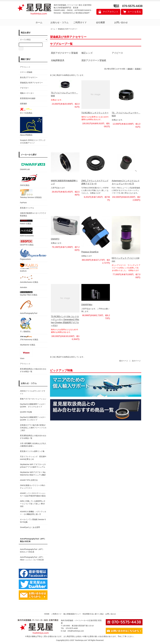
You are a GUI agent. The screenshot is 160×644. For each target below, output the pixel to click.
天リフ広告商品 (26, 111)
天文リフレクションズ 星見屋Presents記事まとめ (33, 458)
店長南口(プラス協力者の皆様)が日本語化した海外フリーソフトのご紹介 (33, 428)
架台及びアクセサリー (29, 77)
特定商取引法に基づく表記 (93, 614)
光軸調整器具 (58, 60)
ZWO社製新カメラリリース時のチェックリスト (33, 487)
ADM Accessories (27, 232)
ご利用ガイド (80, 22)
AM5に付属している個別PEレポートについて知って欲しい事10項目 (33, 504)
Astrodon (23, 287)
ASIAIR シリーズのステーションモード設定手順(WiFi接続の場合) (33, 495)
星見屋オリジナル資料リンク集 (32, 451)
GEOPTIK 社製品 (27, 243)
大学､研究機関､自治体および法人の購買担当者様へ (33, 445)
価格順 (130, 69)
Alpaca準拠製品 (31, 126)
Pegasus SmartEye (90, 252)
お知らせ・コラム (59, 22)
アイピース (117, 53)
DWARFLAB (33, 166)
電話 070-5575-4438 (128, 6)
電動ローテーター (27, 93)
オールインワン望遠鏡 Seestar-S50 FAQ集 (33, 521)
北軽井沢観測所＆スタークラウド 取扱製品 (33, 214)
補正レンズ (87, 53)
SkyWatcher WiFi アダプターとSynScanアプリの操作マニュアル (33, 466)
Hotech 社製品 (26, 222)
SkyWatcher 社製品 (28, 345)
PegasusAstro (33, 254)
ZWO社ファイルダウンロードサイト (33, 392)
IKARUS (29, 268)
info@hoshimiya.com (76, 631)
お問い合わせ (121, 22)
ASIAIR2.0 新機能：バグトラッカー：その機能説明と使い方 (33, 513)
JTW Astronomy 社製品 (29, 338)
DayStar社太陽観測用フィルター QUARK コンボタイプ (33, 418)
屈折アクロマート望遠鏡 (94, 60)
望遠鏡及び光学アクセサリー (31, 83)
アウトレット (25, 67)
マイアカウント (110, 12)
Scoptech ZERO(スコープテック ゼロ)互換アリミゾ (33, 141)
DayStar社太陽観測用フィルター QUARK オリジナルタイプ (33, 405)
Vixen (26, 354)
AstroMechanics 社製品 (29, 279)
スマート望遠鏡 (26, 72)
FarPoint (23, 203)
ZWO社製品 (29, 180)
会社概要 (100, 22)
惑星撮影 (23, 104)
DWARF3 (55, 239)
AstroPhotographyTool (29, 307)
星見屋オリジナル (27, 208)
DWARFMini (87, 305)
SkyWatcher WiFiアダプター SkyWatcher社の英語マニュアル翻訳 (33, 474)
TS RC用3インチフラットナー (95, 113)
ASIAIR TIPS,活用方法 (29, 480)
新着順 (138, 69)
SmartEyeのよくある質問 (30, 527)
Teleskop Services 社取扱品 (31, 194)
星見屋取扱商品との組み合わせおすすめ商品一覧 (33, 437)
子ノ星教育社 (26, 325)
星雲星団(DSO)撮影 (28, 98)
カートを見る (134, 12)
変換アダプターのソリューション (33, 399)
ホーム (39, 22)
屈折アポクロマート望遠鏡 (64, 53)
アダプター (24, 88)
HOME (47, 614)
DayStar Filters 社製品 (29, 294)
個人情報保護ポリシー (72, 614)
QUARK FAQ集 (26, 412)
